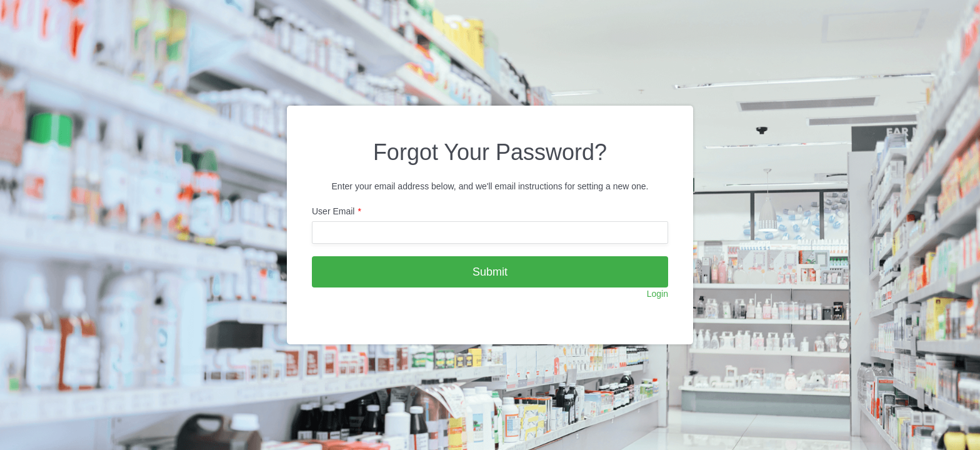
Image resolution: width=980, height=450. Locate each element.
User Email (333, 211)
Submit (490, 272)
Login (657, 294)
